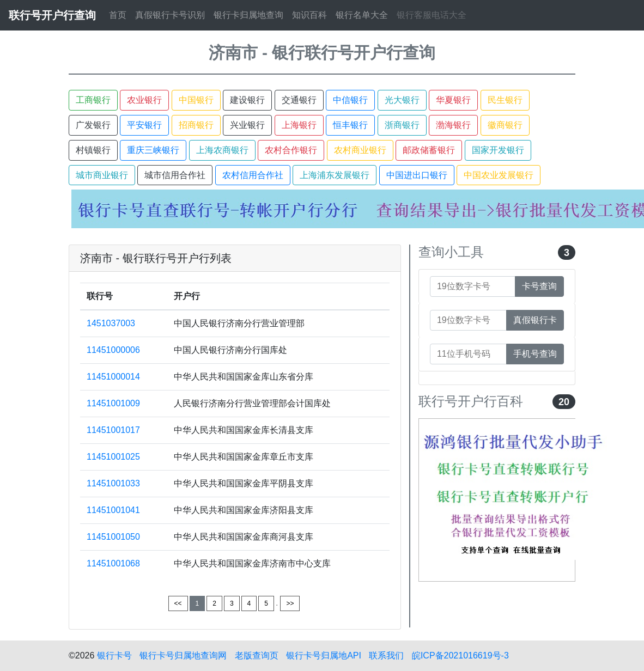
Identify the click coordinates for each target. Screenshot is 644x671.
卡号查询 (539, 286)
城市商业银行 (102, 175)
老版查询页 (257, 655)
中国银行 (196, 100)
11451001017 (113, 430)
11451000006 (113, 350)
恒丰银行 (350, 125)
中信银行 (350, 100)
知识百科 (309, 15)
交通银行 (299, 100)
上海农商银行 (222, 150)
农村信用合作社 (253, 175)
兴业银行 (247, 125)
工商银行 (93, 100)
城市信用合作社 (175, 175)
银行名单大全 (362, 15)
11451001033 (113, 483)
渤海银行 (453, 125)
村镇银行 (93, 150)
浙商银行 (402, 125)
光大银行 (402, 100)
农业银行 (144, 100)
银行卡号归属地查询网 (183, 655)
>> (290, 603)
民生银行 (505, 100)
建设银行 (247, 100)
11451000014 (113, 377)
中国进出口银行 (417, 175)
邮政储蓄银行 (429, 150)
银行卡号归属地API (324, 655)
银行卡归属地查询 (248, 15)
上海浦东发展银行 (335, 175)
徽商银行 (505, 125)
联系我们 (386, 655)
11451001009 (113, 403)
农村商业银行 (360, 150)
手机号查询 (535, 354)
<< (178, 603)
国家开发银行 (498, 150)
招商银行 (196, 125)
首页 (118, 15)
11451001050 (113, 537)
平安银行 (144, 125)
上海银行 (299, 125)
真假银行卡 (535, 320)
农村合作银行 (291, 150)
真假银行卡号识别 (170, 15)
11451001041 (113, 510)
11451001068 (113, 563)
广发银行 (93, 125)
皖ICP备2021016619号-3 (460, 655)
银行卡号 (114, 655)
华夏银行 (453, 100)
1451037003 (111, 323)
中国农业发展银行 (499, 175)
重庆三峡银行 (153, 150)
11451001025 (113, 457)
